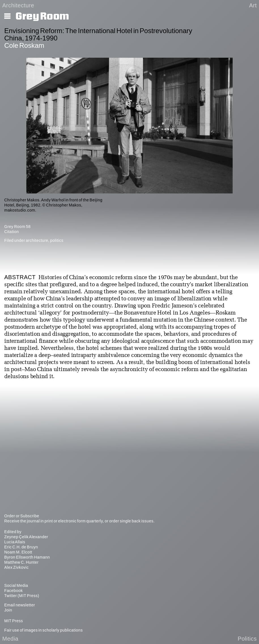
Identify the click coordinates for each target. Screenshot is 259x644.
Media (10, 639)
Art (253, 5)
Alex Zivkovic (16, 567)
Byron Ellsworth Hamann (27, 557)
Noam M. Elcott (18, 552)
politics (57, 240)
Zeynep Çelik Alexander (26, 537)
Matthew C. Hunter (21, 562)
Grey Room (42, 16)
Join (8, 610)
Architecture (18, 5)
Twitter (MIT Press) (22, 596)
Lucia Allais (15, 542)
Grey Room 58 (17, 227)
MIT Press (14, 621)
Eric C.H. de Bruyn (21, 547)
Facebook (13, 591)
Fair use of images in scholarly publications (43, 630)
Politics (247, 639)
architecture (37, 240)
